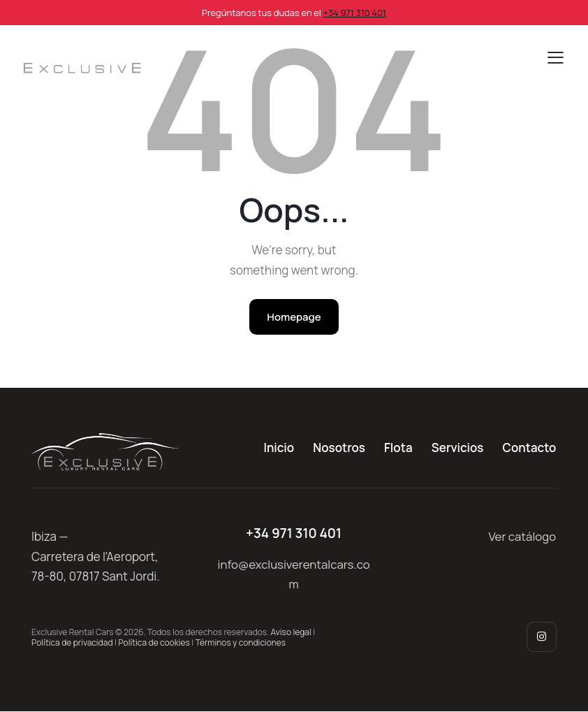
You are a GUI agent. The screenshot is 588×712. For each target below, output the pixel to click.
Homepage (294, 317)
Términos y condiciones (241, 642)
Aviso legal (291, 632)
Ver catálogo (522, 537)
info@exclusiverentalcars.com (294, 574)
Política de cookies (154, 642)
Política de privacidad (72, 642)
